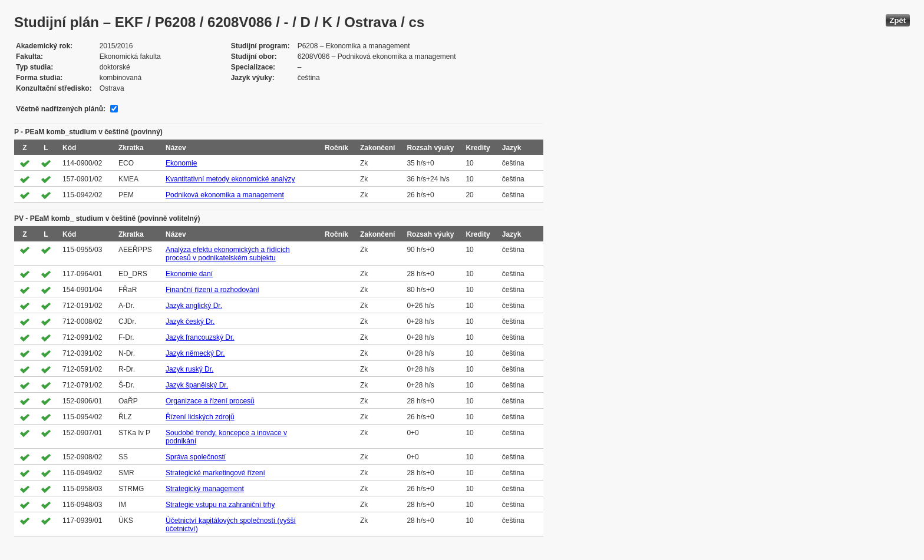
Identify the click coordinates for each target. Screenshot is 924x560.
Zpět (898, 20)
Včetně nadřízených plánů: (61, 109)
